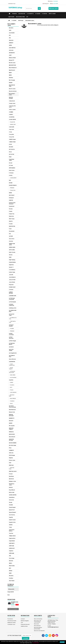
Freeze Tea (12, 214)
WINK (10, 573)
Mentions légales (25, 621)
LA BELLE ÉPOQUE (11, 293)
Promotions (11, 599)
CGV (22, 623)
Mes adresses (37, 626)
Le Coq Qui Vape (12, 315)
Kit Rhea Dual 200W (15, 603)
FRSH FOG (11, 216)
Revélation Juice (12, 484)
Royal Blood (12, 490)
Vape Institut (12, 538)
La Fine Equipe (12, 302)
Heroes (11, 255)
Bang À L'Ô (12, 60)
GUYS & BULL (12, 250)
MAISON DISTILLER (11, 415)
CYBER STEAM (12, 142)
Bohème (11, 78)
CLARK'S (11, 114)
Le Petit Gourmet (11, 338)
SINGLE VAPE (13, 124)
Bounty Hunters (13, 91)
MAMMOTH (12, 418)
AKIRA (10, 45)
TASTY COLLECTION (12, 365)
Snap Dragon (12, 507)
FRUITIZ (11, 221)
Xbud (11, 403)
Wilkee (11, 571)
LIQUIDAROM (12, 362)
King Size (11, 285)
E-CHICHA (44, 14)
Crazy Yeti (11, 137)
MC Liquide (12, 426)
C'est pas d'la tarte (12, 106)
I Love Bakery (12, 270)
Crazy (10, 132)
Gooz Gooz (12, 239)
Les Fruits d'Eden (11, 350)
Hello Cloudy (12, 252)
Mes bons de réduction (39, 631)
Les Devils (11, 347)
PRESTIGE (11, 465)
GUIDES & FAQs (24, 626)
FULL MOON (12, 231)
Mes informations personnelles (38, 628)
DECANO (11, 147)
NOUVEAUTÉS (22, 14)
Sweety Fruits (12, 522)
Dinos (10, 152)
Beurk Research (13, 68)
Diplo (10, 157)
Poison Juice (12, 460)
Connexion (56, 1)
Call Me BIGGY (13, 178)
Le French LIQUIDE (11, 325)
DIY (27, 17)
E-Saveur (11, 173)
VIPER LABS (12, 553)
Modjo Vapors (11, 368)
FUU (10, 234)
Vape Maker (12, 541)
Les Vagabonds (13, 353)
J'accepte (62, 642)
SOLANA (11, 505)
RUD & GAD (12, 492)
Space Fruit (12, 510)
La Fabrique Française (12, 299)
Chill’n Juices (12, 110)
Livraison (23, 619)
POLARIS (12, 329)
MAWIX (11, 423)
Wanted (11, 561)
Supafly (11, 517)
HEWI (10, 257)
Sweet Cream (12, 520)
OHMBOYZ (11, 450)
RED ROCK (11, 479)
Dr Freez (11, 165)
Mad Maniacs (12, 410)
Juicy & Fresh (12, 280)
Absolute (11, 40)
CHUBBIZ (11, 112)
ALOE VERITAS (12, 48)
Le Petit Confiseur (11, 334)
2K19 (10, 30)
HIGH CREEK (13, 375)
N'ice (10, 448)
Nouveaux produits (12, 621)
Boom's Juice (12, 89)
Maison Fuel (12, 412)
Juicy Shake (12, 282)
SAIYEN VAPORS (13, 495)
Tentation (12, 401)
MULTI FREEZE (13, 398)
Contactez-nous (12, 4)
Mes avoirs (37, 624)
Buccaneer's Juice (12, 94)
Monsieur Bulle (12, 395)
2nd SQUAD (12, 33)
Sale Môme (12, 497)
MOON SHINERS (13, 443)
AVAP (10, 55)
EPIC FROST (12, 195)
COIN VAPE (12, 127)
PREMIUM (12, 188)
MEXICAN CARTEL (11, 429)
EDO (10, 180)
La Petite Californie (11, 305)
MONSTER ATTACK (11, 440)
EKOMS (11, 183)
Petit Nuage (12, 455)
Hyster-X (11, 267)
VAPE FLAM (11, 546)
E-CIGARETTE (30, 14)
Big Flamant (12, 70)
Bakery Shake (12, 58)
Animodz (11, 50)
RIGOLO (11, 487)
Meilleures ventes (12, 623)
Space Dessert (12, 512)
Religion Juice (12, 481)
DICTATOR (12, 154)
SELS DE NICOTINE (20, 17)
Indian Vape (12, 272)
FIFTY (11, 387)
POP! (10, 463)
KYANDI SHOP (12, 287)
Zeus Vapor (12, 581)
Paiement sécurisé (25, 624)
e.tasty (11, 175)
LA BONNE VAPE (13, 296)
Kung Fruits (12, 122)
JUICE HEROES (13, 392)
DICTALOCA (12, 149)
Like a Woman (12, 359)
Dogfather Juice (12, 160)
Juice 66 (11, 275)
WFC (10, 568)
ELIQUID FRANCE (13, 185)
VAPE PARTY (12, 543)
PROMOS (14, 14)
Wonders (11, 576)
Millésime (11, 432)
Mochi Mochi (12, 437)
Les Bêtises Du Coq (13, 318)
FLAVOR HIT (12, 206)
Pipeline (11, 458)
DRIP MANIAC (12, 168)
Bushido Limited (11, 98)
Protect (11, 474)
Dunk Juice (12, 170)
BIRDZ (10, 75)
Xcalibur (11, 578)
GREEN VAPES (12, 247)
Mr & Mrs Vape (12, 445)
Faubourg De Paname (12, 203)
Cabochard (12, 101)
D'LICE (10, 144)
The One (11, 533)
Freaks (11, 211)
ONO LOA (11, 453)
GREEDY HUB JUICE (12, 244)
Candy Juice (12, 103)
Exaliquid (11, 198)
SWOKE (11, 525)
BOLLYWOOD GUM (12, 86)
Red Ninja (11, 476)
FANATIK (11, 200)
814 (10, 35)
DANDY (12, 382)
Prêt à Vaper (52, 14)
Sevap (11, 502)
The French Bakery (12, 530)
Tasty (10, 527)
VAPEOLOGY (12, 548)
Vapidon (11, 551)
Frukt (10, 229)
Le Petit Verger (12, 341)
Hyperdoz (11, 265)
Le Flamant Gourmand (12, 372)
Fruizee (11, 224)
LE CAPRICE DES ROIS (13, 311)
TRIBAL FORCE (12, 536)
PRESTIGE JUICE (13, 471)
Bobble (11, 83)
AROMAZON (12, 53)
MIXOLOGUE (12, 434)
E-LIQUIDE (38, 14)
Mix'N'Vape (11, 17)
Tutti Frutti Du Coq (12, 322)
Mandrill (11, 421)
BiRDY (10, 73)
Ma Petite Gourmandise (12, 407)
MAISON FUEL (12, 226)
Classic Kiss (13, 190)
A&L (10, 38)
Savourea (11, 500)
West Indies (12, 566)
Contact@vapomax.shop (54, 627)
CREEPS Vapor (12, 139)
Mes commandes (38, 619)
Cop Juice (11, 129)
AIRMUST (11, 43)
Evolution (12, 385)
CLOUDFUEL (12, 117)
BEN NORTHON (12, 65)
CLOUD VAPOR (12, 119)
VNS (10, 556)
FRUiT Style (12, 219)
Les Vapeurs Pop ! (12, 356)
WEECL (11, 563)
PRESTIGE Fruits (12, 468)
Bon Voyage (12, 80)
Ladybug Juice (13, 308)
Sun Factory (12, 515)
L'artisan (11, 290)
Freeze (12, 390)
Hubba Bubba (12, 262)
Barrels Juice (12, 63)
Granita (11, 241)
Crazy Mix (11, 134)
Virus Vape (12, 558)
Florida (11, 209)
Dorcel (11, 163)
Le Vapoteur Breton (12, 344)
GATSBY (11, 236)
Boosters (11, 28)
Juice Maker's (12, 277)
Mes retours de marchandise (38, 621)
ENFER (10, 193)
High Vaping (12, 260)
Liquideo (11, 380)
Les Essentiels (13, 377)
